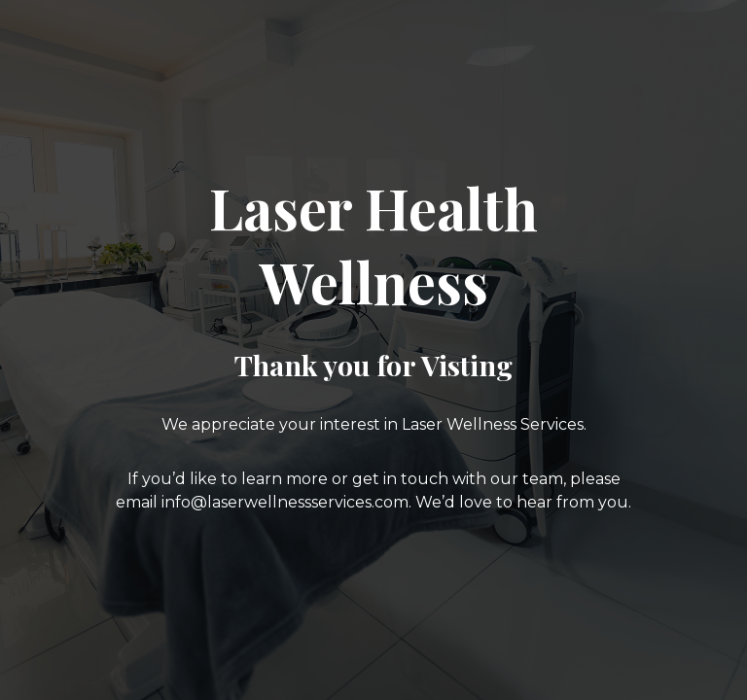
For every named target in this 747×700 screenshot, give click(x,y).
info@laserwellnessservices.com (285, 502)
